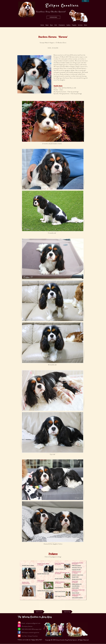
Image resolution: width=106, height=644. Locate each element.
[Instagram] (19, 626)
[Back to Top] (67, 612)
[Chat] (19, 629)
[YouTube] (19, 636)
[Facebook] (19, 632)
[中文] (85, 1)
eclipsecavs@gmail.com (33, 623)
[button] (53, 17)
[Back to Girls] (39, 612)
